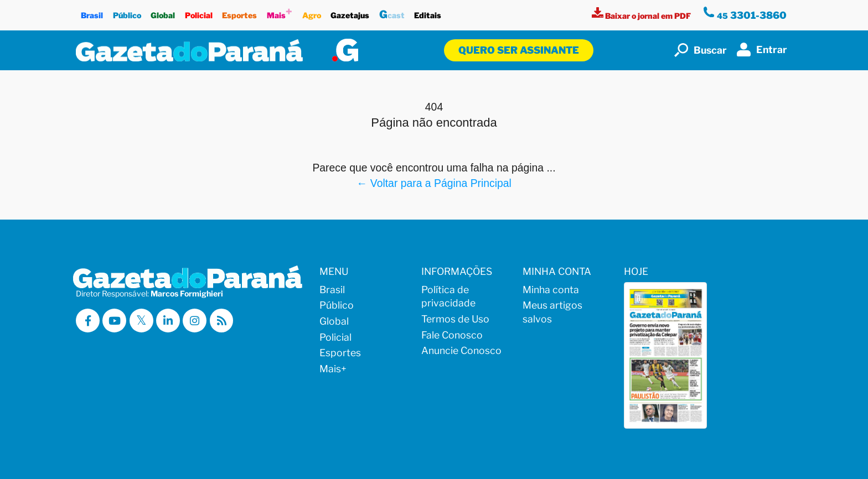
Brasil (92, 12)
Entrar (762, 50)
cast (392, 13)
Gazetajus (350, 12)
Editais (428, 12)
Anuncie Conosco (461, 350)
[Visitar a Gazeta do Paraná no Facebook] (88, 321)
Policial (199, 12)
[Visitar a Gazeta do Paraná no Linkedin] (168, 321)
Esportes (240, 12)
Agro (312, 12)
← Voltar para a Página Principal (434, 183)
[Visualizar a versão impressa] (642, 16)
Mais (280, 12)
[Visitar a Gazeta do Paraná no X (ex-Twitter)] (141, 321)
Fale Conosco (452, 335)
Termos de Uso (455, 319)
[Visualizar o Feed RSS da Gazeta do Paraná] (222, 321)
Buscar (701, 50)
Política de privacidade (448, 296)
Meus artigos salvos (552, 312)
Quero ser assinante (519, 50)
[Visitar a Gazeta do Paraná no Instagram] (195, 321)
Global (163, 12)
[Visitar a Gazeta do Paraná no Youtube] (114, 321)
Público (127, 12)
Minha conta (551, 290)
